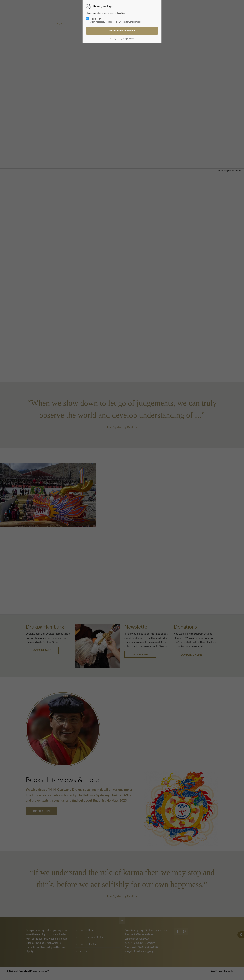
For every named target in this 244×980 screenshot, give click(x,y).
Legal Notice (129, 39)
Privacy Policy (116, 39)
